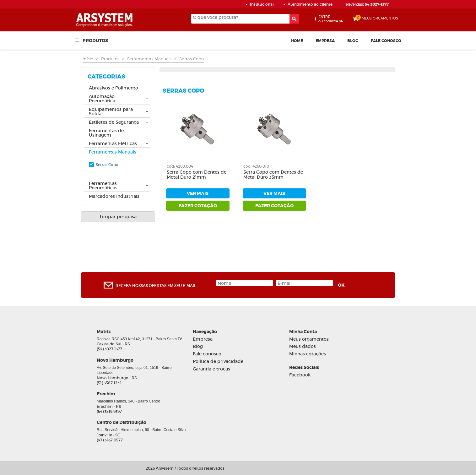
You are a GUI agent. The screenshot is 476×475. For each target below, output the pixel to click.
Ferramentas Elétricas (113, 144)
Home (297, 41)
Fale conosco (386, 41)
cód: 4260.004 (180, 166)
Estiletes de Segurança (114, 122)
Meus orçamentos (309, 339)
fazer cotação (198, 206)
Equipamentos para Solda (111, 112)
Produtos (95, 40)
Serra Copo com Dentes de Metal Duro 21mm (197, 175)
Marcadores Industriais (114, 197)
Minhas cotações (308, 354)
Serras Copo (192, 59)
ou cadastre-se (330, 19)
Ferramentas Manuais (149, 59)
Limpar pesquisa (118, 217)
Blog (353, 41)
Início (88, 59)
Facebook (300, 375)
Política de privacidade (218, 362)
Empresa (325, 41)
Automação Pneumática (102, 99)
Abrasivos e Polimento (114, 88)
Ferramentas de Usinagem (106, 133)
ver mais (198, 193)
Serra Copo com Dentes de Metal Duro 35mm (273, 175)
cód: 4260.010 (256, 166)
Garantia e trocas (211, 369)
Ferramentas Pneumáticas (103, 186)
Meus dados (303, 346)
